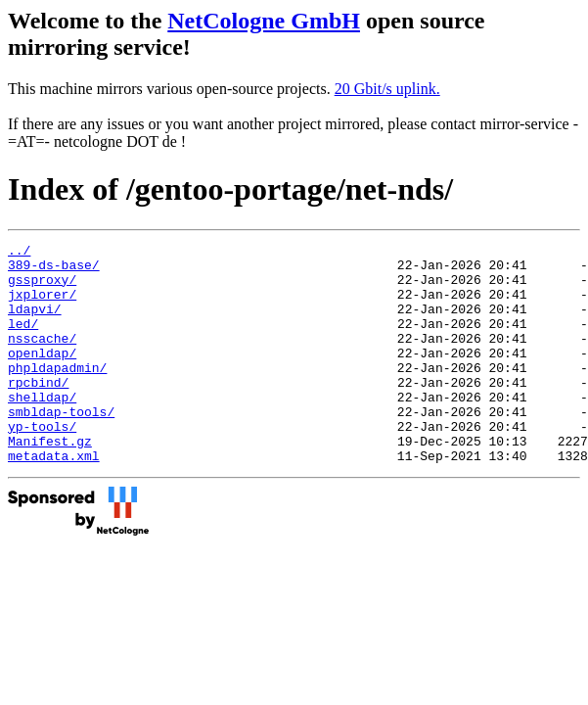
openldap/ (42, 376)
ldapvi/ (35, 323)
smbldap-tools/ (61, 446)
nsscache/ (42, 358)
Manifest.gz (50, 482)
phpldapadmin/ (57, 394)
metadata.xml (54, 499)
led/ (23, 341)
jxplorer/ (42, 305)
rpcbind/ (38, 411)
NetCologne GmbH (264, 21)
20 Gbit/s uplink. (387, 89)
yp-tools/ (42, 464)
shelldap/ (42, 429)
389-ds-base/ (54, 270)
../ (19, 253)
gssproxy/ (42, 288)
